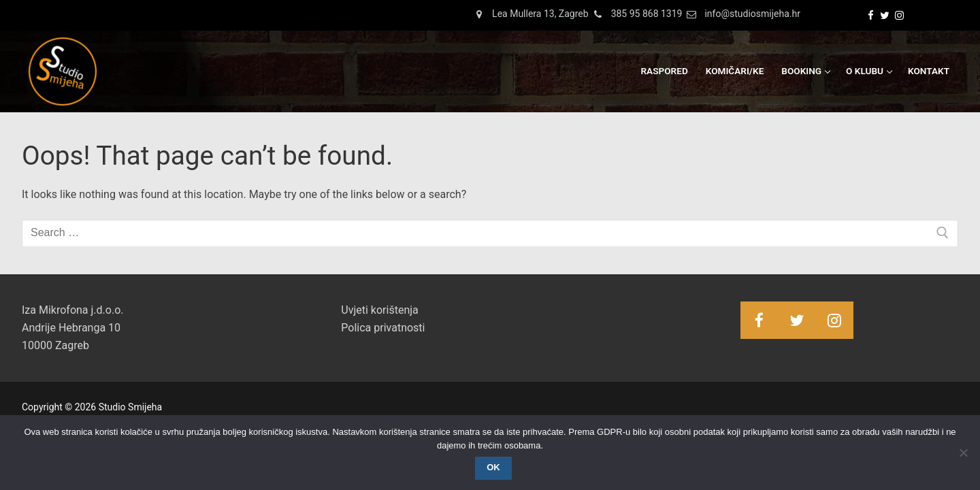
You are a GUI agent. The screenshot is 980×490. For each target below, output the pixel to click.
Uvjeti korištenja (379, 310)
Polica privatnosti (383, 328)
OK (493, 467)
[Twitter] (885, 15)
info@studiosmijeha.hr (741, 14)
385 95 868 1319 (636, 14)
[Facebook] (871, 15)
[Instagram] (899, 15)
